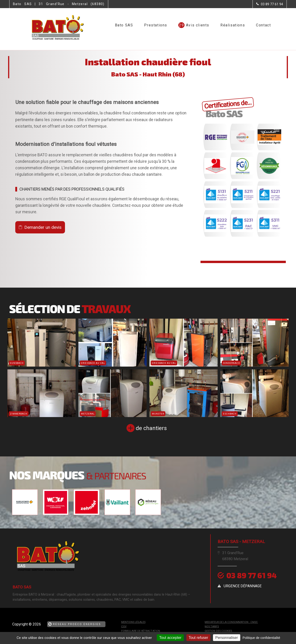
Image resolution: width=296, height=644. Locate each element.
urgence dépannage (243, 586)
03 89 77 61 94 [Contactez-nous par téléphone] (252, 575)
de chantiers (151, 428)
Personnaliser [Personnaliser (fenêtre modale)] (227, 638)
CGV (124, 627)
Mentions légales (133, 622)
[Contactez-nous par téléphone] (270, 4)
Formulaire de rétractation (141, 631)
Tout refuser (198, 638)
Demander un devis (43, 227)
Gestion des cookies (218, 631)
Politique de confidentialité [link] (261, 638)
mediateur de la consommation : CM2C (231, 622)
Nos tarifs (212, 627)
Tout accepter (170, 638)
